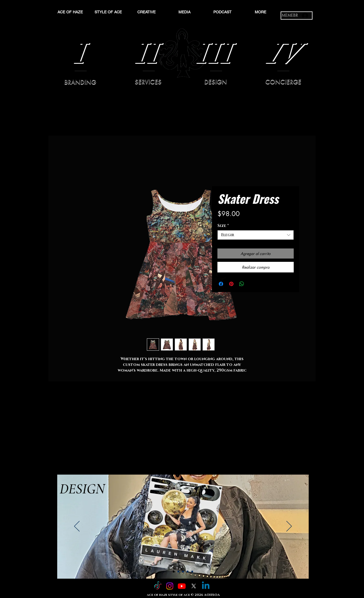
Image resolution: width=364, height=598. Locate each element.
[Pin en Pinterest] (231, 284)
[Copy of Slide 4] (192, 572)
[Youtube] (182, 586)
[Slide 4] (188, 572)
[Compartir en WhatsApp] (242, 284)
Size (223, 226)
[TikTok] (158, 586)
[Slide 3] (183, 572)
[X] (194, 586)
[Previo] (77, 527)
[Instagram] (170, 586)
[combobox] (256, 235)
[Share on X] (252, 284)
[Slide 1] (174, 572)
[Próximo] (289, 527)
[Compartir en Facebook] (221, 284)
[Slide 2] (178, 572)
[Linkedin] (206, 586)
